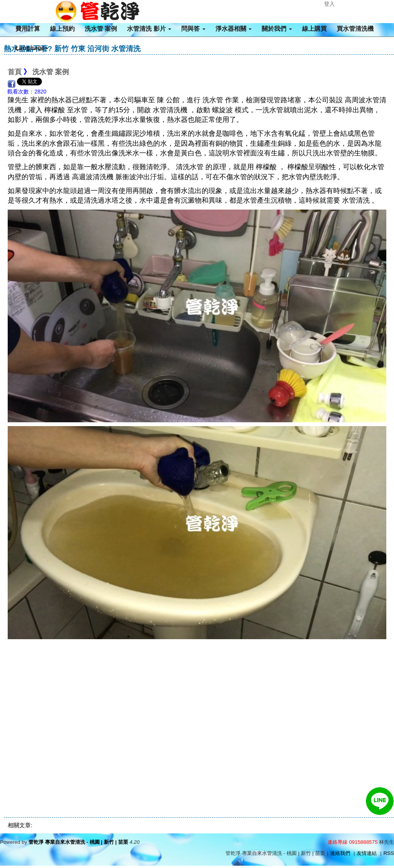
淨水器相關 (234, 29)
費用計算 (28, 29)
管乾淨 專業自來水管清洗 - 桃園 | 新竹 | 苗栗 (78, 842)
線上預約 (62, 29)
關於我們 (277, 29)
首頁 (15, 72)
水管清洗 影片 (149, 29)
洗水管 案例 (101, 29)
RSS (389, 853)
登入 (329, 4)
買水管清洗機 (355, 29)
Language (32, 48)
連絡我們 (340, 853)
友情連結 (367, 853)
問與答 (193, 29)
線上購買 (314, 29)
